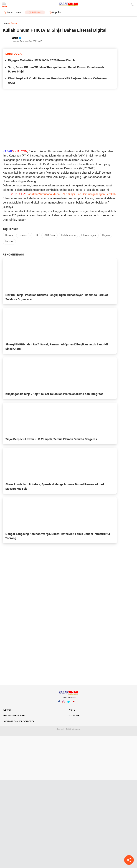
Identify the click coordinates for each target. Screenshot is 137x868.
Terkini (37, 13)
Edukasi (23, 235)
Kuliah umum (68, 235)
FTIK (35, 235)
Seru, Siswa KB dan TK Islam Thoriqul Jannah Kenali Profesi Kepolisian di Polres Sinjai (56, 70)
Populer (57, 13)
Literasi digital (89, 235)
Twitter (68, 703)
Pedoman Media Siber (14, 716)
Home (6, 23)
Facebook (59, 703)
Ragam (106, 235)
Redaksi (7, 710)
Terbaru (9, 242)
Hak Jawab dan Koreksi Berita (18, 721)
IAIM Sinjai (50, 235)
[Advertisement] (60, 119)
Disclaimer (74, 716)
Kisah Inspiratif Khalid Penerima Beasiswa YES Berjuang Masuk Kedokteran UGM (58, 81)
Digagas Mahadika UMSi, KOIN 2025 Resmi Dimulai (42, 61)
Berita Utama (14, 13)
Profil (72, 710)
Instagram (64, 703)
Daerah (9, 235)
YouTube (73, 703)
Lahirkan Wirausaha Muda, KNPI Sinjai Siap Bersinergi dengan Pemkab (71, 194)
